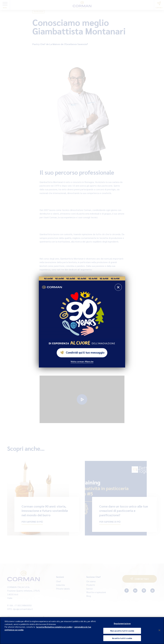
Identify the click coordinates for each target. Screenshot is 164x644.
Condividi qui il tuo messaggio (82, 353)
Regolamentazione (122, 626)
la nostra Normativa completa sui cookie (54, 629)
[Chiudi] (159, 633)
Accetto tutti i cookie (122, 640)
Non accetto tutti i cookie (122, 633)
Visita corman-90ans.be (82, 362)
